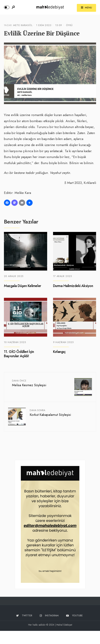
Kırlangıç (59, 352)
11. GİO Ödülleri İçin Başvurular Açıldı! (19, 354)
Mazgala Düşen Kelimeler (22, 286)
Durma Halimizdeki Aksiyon (73, 286)
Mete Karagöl (23, 25)
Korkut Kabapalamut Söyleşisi (50, 413)
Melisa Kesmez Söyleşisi (29, 383)
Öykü (69, 25)
